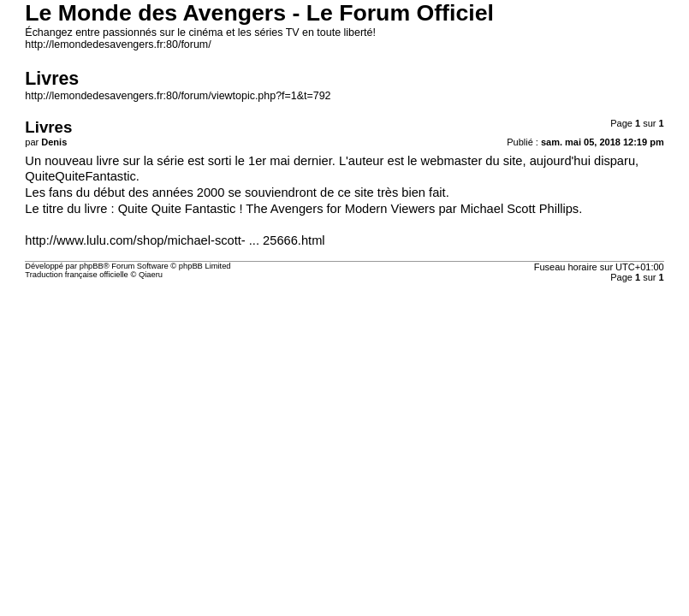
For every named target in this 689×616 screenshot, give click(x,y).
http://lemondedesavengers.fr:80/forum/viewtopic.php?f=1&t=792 (178, 96)
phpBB (92, 266)
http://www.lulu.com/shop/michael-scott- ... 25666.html (175, 240)
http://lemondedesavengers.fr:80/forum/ (118, 44)
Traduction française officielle (77, 275)
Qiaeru (151, 275)
